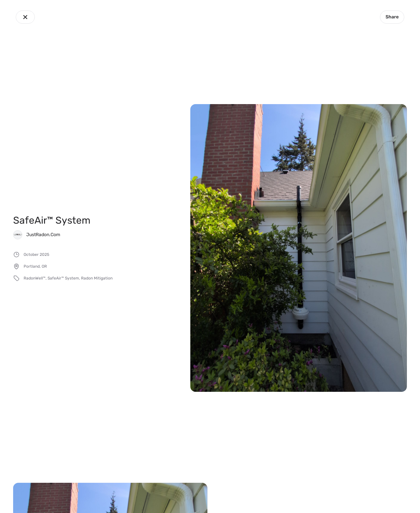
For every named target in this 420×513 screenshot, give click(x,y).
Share (392, 17)
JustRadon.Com (43, 235)
